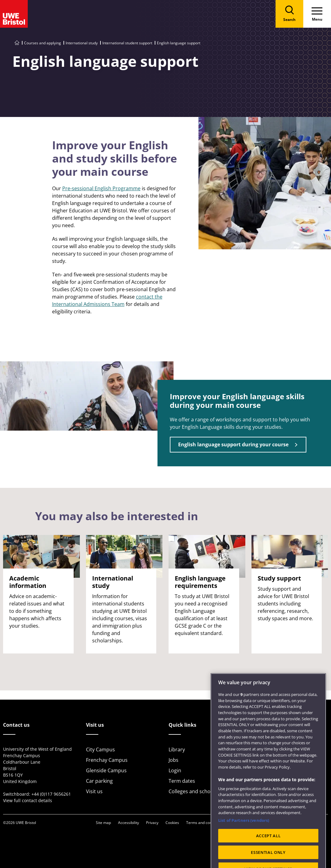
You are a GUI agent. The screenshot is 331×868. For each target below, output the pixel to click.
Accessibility (129, 823)
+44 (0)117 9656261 (51, 794)
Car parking (99, 781)
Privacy (152, 823)
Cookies (172, 823)
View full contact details (28, 800)
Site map (103, 823)
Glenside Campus (106, 770)
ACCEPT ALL (268, 853)
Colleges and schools (193, 791)
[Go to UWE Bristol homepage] (17, 43)
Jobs (174, 760)
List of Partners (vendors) (244, 837)
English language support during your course (233, 444)
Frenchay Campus (107, 760)
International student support (127, 43)
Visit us (94, 791)
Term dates (182, 781)
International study (82, 43)
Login (175, 770)
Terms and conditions (205, 823)
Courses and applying (43, 43)
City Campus (100, 749)
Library (177, 749)
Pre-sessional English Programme (101, 188)
